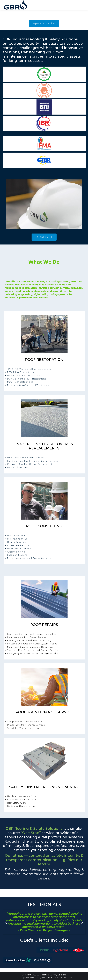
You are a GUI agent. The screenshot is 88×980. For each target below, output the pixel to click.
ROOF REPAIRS (44, 625)
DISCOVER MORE (44, 237)
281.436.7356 (66, 977)
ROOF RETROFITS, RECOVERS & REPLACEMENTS (44, 446)
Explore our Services (44, 23)
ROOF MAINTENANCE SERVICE (44, 712)
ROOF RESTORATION (44, 360)
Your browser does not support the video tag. (19, 20)
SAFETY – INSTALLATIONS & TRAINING (44, 787)
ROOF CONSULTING (44, 526)
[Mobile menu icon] (83, 5)
